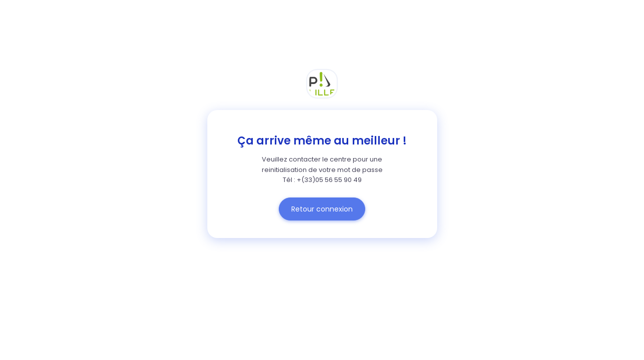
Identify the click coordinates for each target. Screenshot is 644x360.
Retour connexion (322, 209)
